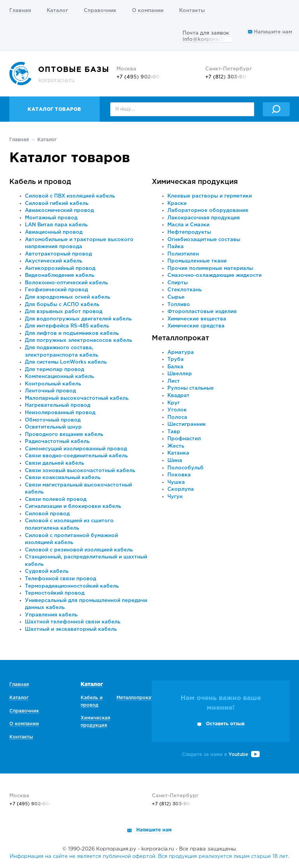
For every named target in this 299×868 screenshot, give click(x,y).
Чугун (175, 497)
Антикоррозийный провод (60, 269)
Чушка (176, 482)
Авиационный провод (54, 232)
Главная (20, 11)
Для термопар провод (55, 370)
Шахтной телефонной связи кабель (73, 622)
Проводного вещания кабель (64, 435)
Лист (174, 381)
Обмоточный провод (53, 420)
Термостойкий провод (55, 593)
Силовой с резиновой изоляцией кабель (79, 550)
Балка (175, 367)
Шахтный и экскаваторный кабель (71, 629)
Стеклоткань (185, 290)
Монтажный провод (51, 218)
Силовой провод (47, 514)
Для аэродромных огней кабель (68, 297)
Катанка (178, 453)
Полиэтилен (183, 254)
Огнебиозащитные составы (204, 240)
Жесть (176, 446)
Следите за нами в (221, 755)
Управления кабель (51, 615)
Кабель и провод (40, 182)
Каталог (57, 11)
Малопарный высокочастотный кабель (77, 398)
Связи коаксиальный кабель (63, 478)
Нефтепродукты (189, 232)
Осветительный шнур (53, 427)
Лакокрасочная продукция (204, 218)
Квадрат (179, 396)
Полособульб (186, 468)
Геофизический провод (56, 290)
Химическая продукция (195, 182)
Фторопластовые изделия (202, 312)
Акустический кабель (54, 261)
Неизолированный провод (60, 413)
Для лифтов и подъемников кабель (72, 333)
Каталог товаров (55, 109)
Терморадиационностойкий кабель (72, 586)
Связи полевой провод (56, 500)
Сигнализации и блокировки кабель (73, 507)
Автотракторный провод (58, 254)
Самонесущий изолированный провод (76, 449)
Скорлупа (181, 489)
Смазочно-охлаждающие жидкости (215, 276)
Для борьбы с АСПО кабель (62, 305)
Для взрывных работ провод (64, 312)
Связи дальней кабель (55, 463)
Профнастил (184, 439)
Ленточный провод (50, 391)
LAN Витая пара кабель (56, 225)
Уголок (177, 410)
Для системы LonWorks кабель (66, 362)
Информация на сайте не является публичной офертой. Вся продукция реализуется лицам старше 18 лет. (149, 857)
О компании (148, 11)
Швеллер (180, 374)
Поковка (179, 475)
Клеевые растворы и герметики (210, 196)
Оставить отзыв (225, 724)
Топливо (179, 305)
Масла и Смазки (188, 225)
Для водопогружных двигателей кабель (78, 319)
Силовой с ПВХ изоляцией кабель (70, 196)
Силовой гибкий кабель (57, 204)
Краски (177, 204)
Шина (175, 461)
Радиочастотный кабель (57, 442)
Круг (174, 403)
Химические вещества (197, 319)
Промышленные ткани (197, 261)
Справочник (100, 11)
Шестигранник (187, 424)
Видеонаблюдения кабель (60, 276)
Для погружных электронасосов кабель (78, 340)
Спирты (178, 283)
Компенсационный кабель (59, 377)
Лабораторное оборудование (208, 211)
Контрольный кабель (53, 384)
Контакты (192, 11)
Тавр (174, 432)
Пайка (176, 247)
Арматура (181, 353)
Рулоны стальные (191, 388)
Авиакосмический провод (59, 211)
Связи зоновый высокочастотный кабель (80, 471)
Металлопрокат (180, 338)
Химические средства (196, 326)
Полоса (177, 417)
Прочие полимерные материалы (210, 269)
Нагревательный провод (58, 405)
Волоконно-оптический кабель (66, 283)
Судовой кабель (47, 571)
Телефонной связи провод (61, 579)
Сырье (176, 297)
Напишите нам (270, 32)
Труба (176, 360)
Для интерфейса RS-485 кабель (67, 326)
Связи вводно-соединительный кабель (76, 456)
